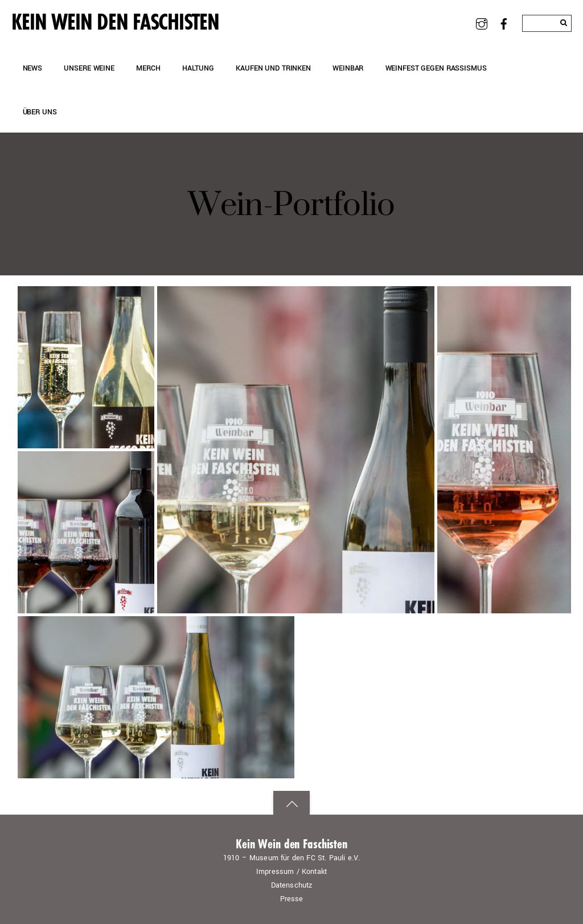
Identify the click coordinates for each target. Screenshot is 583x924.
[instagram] (482, 23)
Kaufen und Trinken (273, 68)
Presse (292, 899)
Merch (148, 68)
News (33, 68)
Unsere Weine (89, 68)
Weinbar (348, 68)
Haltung (198, 68)
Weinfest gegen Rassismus (436, 68)
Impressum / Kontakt (291, 872)
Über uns (40, 112)
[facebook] (504, 23)
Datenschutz (292, 885)
